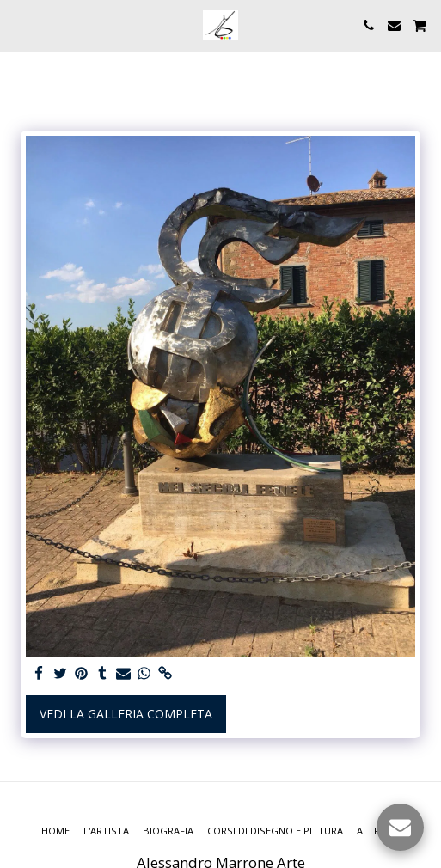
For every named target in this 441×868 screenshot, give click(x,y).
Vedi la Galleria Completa (126, 714)
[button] (19, 24)
